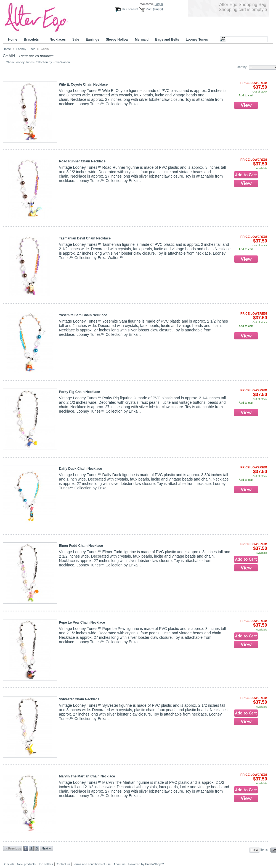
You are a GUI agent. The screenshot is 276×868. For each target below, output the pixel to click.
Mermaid (142, 39)
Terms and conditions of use (92, 864)
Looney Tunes (198, 40)
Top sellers (46, 864)
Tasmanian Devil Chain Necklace (85, 238)
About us (119, 864)
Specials (9, 864)
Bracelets (32, 40)
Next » (46, 848)
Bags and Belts (167, 39)
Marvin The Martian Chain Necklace (87, 776)
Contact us (63, 864)
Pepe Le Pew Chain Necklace (82, 622)
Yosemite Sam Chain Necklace (83, 315)
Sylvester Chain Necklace (79, 699)
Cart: (149, 9)
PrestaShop (153, 864)
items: (265, 849)
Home (13, 39)
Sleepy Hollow (117, 39)
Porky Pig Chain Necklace (80, 392)
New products (26, 864)
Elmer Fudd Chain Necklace (81, 546)
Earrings (93, 39)
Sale (76, 39)
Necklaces (58, 39)
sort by (242, 67)
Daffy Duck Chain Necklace (81, 469)
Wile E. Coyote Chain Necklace (83, 85)
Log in (159, 4)
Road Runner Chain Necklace (82, 161)
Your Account (130, 9)
